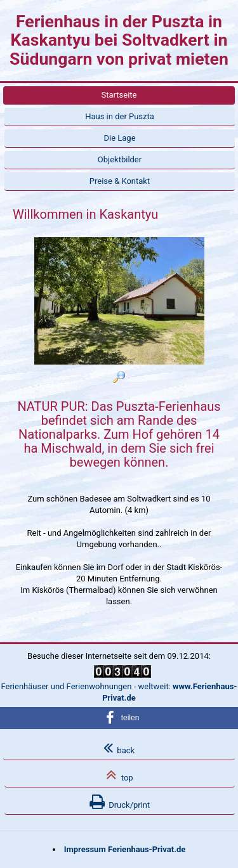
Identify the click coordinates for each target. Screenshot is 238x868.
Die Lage (119, 138)
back (119, 748)
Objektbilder (120, 159)
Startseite (119, 95)
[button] (119, 718)
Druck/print (120, 802)
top (119, 775)
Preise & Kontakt (120, 181)
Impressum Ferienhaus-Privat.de (125, 849)
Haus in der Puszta (120, 116)
